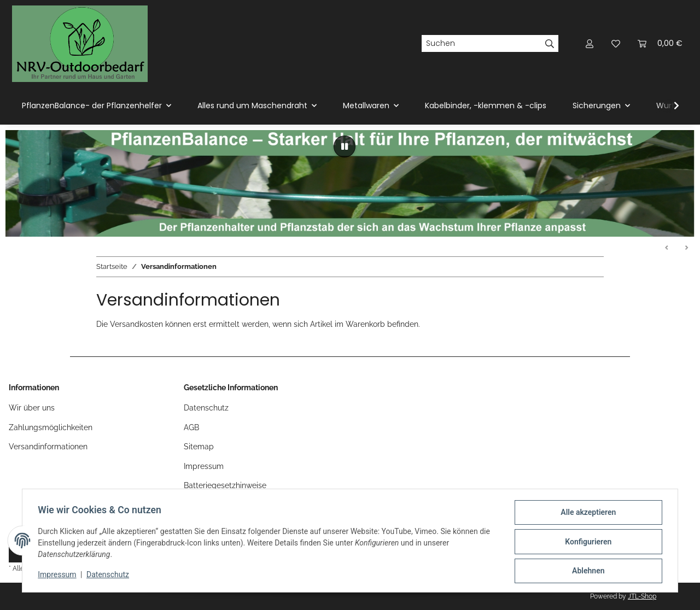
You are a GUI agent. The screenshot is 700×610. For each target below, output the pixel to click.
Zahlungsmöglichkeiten (51, 427)
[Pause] (345, 146)
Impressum (59, 576)
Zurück (667, 248)
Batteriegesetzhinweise (225, 485)
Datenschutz (110, 576)
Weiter (686, 248)
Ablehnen (586, 571)
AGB (191, 427)
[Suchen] (481, 44)
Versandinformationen (48, 447)
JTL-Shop (642, 596)
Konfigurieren (586, 543)
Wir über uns (32, 408)
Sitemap (199, 447)
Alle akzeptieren (586, 514)
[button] (590, 43)
